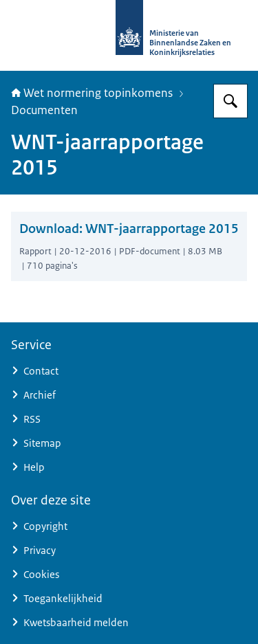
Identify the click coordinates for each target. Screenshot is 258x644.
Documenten (44, 110)
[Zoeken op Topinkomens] (230, 101)
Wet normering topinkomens (92, 93)
